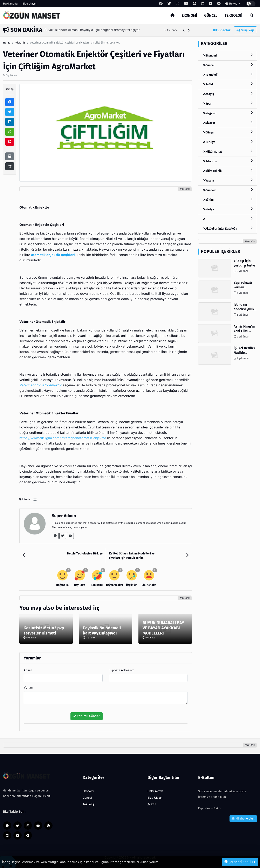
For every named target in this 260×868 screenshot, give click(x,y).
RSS (152, 804)
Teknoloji (233, 15)
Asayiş (228, 94)
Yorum (28, 687)
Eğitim (228, 200)
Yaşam (228, 180)
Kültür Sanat (228, 152)
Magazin (228, 113)
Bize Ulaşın (29, 4)
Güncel (211, 15)
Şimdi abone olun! (243, 819)
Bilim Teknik (228, 171)
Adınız (28, 670)
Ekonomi (189, 15)
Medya (228, 209)
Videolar (222, 30)
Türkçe (232, 4)
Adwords (20, 43)
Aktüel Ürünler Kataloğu (228, 228)
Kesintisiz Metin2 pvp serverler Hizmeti (44, 630)
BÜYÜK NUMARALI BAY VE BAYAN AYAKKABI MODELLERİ (163, 628)
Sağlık (228, 84)
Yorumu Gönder (87, 716)
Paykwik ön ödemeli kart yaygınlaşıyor (102, 630)
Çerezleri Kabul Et (240, 862)
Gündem (228, 190)
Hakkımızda (10, 4)
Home (7, 43)
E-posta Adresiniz (121, 670)
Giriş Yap (245, 30)
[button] (184, 30)
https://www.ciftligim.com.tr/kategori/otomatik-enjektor (63, 438)
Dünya (228, 132)
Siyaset (228, 123)
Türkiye (228, 142)
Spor (228, 103)
